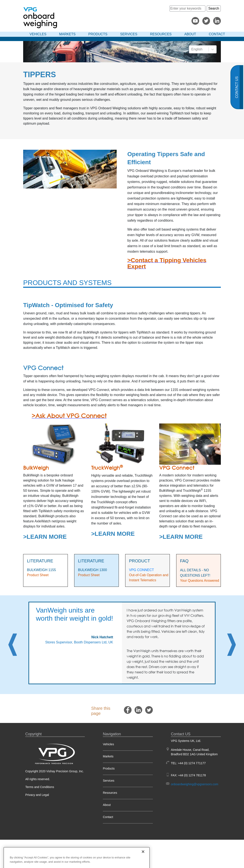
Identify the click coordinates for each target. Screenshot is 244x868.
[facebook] (128, 710)
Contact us (237, 87)
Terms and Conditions (40, 787)
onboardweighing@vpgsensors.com (195, 784)
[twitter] (149, 710)
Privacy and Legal (37, 795)
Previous (13, 645)
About (190, 34)
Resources (161, 34)
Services (129, 34)
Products (98, 34)
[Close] (143, 862)
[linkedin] (138, 710)
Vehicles (38, 34)
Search (214, 8)
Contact (217, 34)
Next (231, 645)
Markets (67, 34)
